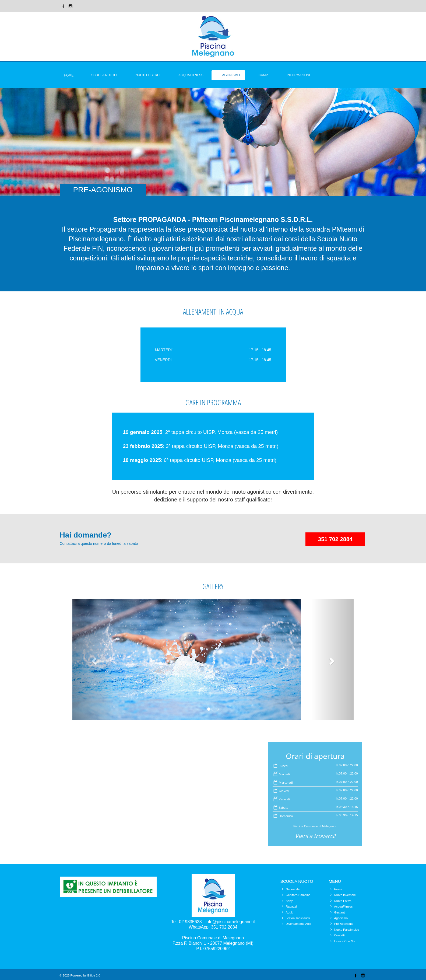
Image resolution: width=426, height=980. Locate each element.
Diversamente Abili (298, 924)
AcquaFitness (344, 906)
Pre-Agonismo (344, 924)
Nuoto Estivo (343, 901)
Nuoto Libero (147, 75)
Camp (263, 75)
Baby (289, 901)
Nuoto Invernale (345, 895)
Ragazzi (291, 906)
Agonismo (231, 75)
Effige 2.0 (94, 975)
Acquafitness (191, 75)
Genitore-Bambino (298, 895)
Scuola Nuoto (104, 75)
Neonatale (293, 889)
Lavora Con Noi (345, 941)
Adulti (290, 912)
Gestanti (340, 912)
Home (69, 75)
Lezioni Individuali (298, 918)
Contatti (339, 935)
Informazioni (298, 75)
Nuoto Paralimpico (347, 930)
